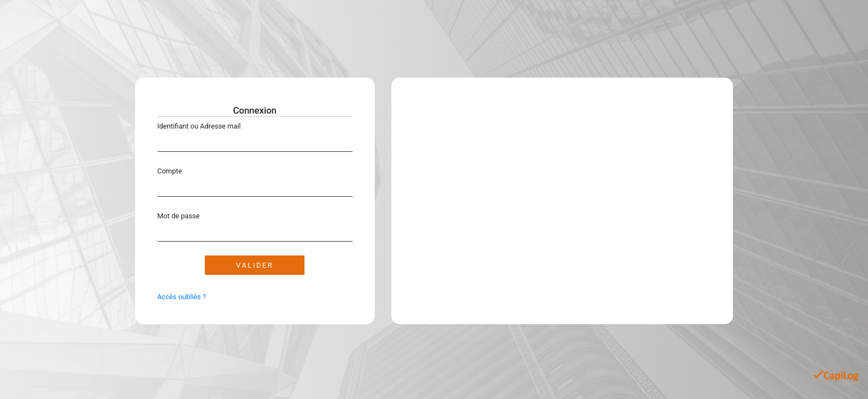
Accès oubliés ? (182, 297)
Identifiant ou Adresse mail (199, 126)
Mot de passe (179, 216)
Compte (170, 171)
